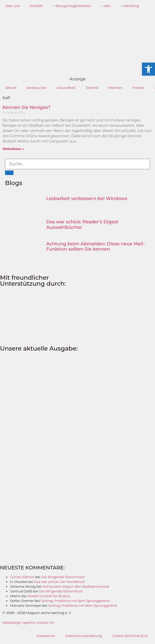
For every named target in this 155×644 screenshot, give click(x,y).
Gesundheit (66, 88)
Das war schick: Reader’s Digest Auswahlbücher (82, 225)
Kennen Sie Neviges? (26, 107)
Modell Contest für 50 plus (49, 596)
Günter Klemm (22, 577)
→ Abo (106, 6)
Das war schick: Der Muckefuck (59, 582)
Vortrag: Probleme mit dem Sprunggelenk (75, 601)
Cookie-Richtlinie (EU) (130, 636)
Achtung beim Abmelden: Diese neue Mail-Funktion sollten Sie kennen (96, 247)
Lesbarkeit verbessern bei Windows (87, 199)
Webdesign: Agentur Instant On (28, 622)
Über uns (12, 6)
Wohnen (115, 88)
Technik (92, 88)
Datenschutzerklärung (84, 636)
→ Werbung (130, 6)
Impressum (46, 636)
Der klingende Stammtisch (63, 577)
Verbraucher (37, 88)
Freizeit (138, 88)
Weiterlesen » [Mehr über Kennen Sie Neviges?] (13, 149)
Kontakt (36, 6)
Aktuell (11, 88)
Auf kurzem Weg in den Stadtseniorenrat (76, 586)
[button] (148, 69)
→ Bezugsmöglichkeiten (72, 6)
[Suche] (9, 173)
